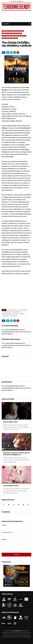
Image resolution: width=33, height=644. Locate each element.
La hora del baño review (11, 486)
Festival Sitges (19, 31)
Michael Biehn (17, 33)
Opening (16, 36)
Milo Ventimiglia (7, 36)
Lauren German (7, 33)
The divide (5, 38)
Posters (23, 36)
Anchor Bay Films (7, 31)
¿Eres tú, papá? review (10, 422)
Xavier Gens (14, 38)
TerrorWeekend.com (18, 631)
